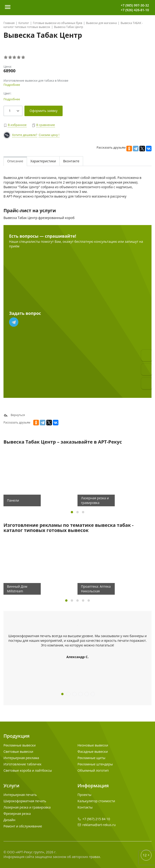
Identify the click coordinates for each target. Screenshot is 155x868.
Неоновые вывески (93, 745)
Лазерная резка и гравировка (27, 807)
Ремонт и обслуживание (23, 826)
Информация (93, 786)
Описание (15, 161)
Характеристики (43, 161)
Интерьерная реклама (21, 758)
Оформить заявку (44, 111)
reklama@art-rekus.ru (99, 825)
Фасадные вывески (93, 752)
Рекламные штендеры (95, 764)
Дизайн (9, 820)
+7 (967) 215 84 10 (96, 819)
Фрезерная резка (17, 814)
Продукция (17, 736)
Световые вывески (18, 752)
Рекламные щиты (91, 758)
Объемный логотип (93, 770)
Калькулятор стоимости (96, 801)
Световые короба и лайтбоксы (28, 770)
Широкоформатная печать (25, 801)
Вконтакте (71, 161)
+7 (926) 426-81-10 (135, 10)
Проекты (84, 795)
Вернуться (14, 415)
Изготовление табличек (22, 764)
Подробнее (12, 85)
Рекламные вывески (20, 745)
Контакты (85, 807)
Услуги (11, 786)
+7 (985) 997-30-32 (135, 5)
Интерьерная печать (20, 795)
